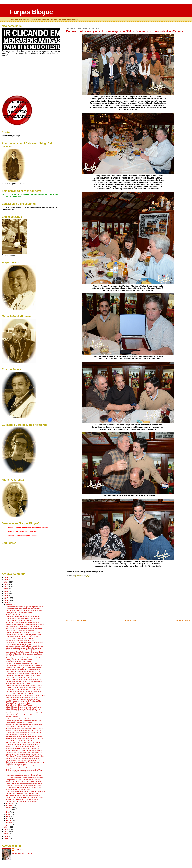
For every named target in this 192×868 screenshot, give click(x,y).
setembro (10, 808)
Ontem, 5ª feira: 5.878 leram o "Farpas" (19, 727)
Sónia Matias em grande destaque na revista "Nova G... (25, 713)
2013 (7, 829)
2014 (7, 827)
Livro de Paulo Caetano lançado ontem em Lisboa (23, 794)
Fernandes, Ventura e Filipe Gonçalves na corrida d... (24, 772)
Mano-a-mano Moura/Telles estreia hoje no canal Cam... (25, 652)
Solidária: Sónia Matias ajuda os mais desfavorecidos (24, 668)
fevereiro (10, 823)
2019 (7, 593)
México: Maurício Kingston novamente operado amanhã (25, 707)
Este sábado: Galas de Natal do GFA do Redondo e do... (25, 756)
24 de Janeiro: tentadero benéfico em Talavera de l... (23, 689)
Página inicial (131, 620)
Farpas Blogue (31, 12)
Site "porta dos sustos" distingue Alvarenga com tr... (23, 623)
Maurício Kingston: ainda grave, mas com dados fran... (24, 674)
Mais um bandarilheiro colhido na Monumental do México (25, 625)
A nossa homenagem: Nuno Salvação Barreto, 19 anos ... (25, 729)
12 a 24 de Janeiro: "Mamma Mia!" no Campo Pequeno (24, 687)
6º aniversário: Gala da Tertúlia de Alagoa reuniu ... (23, 799)
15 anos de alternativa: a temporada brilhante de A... (23, 744)
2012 (7, 832)
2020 (7, 591)
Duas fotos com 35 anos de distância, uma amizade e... (24, 666)
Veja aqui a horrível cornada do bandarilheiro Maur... (23, 711)
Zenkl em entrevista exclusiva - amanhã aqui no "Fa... (24, 770)
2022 (7, 586)
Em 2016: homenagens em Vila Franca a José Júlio (23, 664)
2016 (7, 600)
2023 (7, 584)
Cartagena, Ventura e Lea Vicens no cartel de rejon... (24, 676)
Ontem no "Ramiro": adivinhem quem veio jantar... (23, 699)
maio (8, 816)
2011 (7, 834)
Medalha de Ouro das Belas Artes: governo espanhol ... (24, 619)
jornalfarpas (19, 849)
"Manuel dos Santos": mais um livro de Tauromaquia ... (24, 782)
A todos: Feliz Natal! (13, 717)
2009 (7, 838)
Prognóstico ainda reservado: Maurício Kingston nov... (24, 691)
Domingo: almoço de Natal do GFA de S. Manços (22, 758)
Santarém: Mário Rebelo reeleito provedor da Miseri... (24, 609)
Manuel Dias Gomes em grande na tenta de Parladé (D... (25, 733)
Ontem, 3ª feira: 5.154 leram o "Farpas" (19, 660)
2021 (7, 589)
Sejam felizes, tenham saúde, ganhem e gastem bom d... (25, 607)
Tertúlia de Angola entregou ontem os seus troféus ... (23, 617)
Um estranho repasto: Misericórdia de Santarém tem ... (24, 646)
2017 (7, 598)
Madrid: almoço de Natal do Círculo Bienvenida (22, 719)
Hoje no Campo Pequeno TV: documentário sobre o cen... (25, 739)
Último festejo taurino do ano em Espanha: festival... (23, 648)
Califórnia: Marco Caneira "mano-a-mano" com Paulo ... (24, 766)
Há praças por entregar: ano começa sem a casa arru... (24, 611)
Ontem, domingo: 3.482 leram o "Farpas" (20, 638)
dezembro (10, 605)
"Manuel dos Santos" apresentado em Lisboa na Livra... (24, 725)
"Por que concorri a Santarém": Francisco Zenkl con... (24, 742)
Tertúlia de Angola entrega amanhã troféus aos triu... (23, 632)
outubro (9, 806)
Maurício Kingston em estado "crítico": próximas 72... (23, 701)
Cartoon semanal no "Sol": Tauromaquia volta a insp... (24, 634)
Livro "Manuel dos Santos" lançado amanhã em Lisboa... (25, 776)
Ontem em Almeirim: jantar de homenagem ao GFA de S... (25, 784)
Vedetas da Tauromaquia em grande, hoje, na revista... (24, 731)
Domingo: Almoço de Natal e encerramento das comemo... (25, 797)
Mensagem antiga (183, 620)
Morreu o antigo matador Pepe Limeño (19, 723)
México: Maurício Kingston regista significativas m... (23, 626)
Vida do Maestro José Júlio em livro (18, 790)
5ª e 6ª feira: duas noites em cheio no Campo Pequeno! (24, 778)
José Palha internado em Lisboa (17, 764)
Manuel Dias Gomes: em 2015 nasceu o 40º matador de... (25, 695)
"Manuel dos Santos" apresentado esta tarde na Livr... (24, 746)
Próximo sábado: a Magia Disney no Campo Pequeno (24, 685)
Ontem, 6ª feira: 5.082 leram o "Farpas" (19, 705)
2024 (7, 582)
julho (8, 812)
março (9, 820)
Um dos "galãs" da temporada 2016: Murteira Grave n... (24, 681)
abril (8, 818)
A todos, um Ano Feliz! (13, 615)
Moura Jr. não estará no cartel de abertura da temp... (23, 748)
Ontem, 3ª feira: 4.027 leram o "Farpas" (19, 621)
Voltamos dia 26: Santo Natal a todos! (18, 662)
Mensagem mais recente (76, 620)
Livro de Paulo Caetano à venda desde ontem (21, 801)
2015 (7, 603)
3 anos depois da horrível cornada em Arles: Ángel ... (24, 658)
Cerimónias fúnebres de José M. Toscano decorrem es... (25, 762)
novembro (10, 803)
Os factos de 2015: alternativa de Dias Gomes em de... (24, 642)
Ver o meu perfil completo (22, 853)
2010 (7, 836)
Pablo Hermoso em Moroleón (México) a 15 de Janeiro (24, 650)
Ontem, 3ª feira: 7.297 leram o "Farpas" (19, 768)
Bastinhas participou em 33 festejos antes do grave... (24, 697)
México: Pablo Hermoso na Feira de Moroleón (21, 715)
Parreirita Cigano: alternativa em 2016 (19, 735)
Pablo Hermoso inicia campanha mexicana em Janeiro (24, 737)
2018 (7, 596)
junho (8, 814)
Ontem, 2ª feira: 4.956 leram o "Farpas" (19, 678)
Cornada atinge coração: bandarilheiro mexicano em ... (24, 721)
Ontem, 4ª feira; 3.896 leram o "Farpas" (19, 613)
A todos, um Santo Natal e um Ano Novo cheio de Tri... (24, 680)
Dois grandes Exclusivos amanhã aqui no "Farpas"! (23, 780)
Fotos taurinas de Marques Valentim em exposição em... (25, 628)
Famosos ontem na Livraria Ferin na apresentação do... (24, 774)
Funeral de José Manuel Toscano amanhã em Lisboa (24, 786)
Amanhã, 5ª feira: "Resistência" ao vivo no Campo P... (24, 752)
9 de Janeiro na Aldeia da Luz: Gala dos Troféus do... (24, 670)
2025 (7, 580)
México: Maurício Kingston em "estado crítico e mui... (24, 709)
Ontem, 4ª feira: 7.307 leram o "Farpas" (19, 740)
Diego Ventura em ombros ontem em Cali (20, 640)
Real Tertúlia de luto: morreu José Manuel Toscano (23, 796)
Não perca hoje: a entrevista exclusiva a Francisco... (23, 754)
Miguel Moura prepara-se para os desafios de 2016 (23, 672)
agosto (9, 810)
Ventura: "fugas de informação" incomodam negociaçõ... (25, 750)
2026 (7, 577)
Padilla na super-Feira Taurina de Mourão (20, 630)
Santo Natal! (10, 656)
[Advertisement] (88, 599)
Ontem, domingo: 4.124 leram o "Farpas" (20, 693)
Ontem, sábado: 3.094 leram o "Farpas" (19, 644)
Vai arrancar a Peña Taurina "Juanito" (18, 683)
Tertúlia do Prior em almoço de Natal (18, 703)
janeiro (9, 825)
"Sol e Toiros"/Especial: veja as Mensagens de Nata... (24, 654)
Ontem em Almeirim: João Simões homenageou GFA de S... (26, 792)
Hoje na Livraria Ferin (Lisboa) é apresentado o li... (23, 760)
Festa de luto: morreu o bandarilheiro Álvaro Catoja (23, 636)
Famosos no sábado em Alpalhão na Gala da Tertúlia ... (24, 788)
